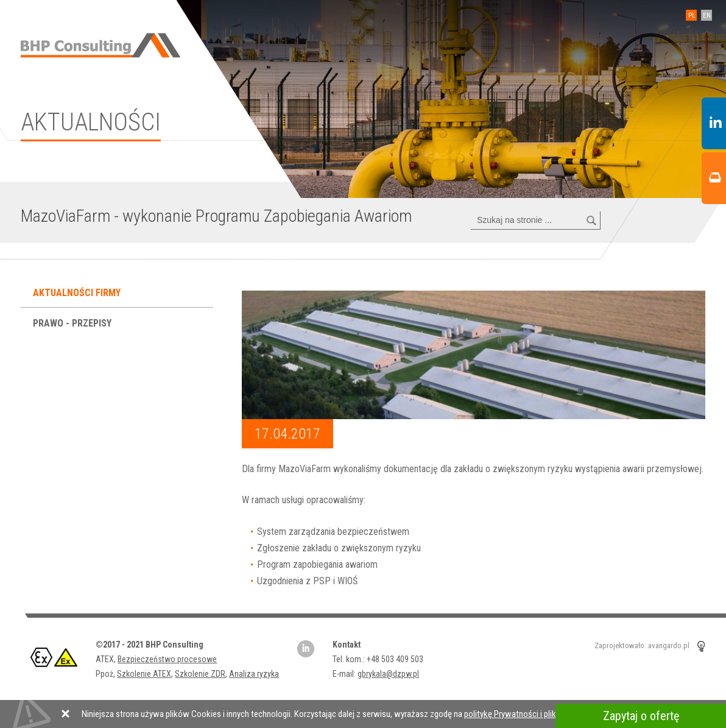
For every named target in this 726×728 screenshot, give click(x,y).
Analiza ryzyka (254, 674)
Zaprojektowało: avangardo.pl (642, 646)
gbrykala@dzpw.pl (388, 674)
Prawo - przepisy (73, 323)
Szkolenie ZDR (200, 674)
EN (707, 16)
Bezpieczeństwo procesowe (167, 659)
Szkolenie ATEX (144, 674)
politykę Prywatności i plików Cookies (532, 714)
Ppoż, (106, 674)
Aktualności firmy (78, 293)
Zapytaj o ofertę (641, 716)
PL (692, 16)
